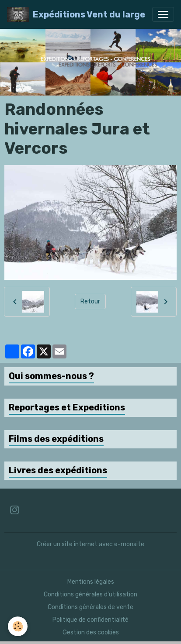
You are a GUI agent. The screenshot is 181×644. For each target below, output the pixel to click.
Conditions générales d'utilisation (90, 594)
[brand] (76, 14)
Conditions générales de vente (90, 607)
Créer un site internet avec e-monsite (90, 544)
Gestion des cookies (91, 632)
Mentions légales (91, 582)
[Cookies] (18, 626)
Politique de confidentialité (90, 620)
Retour (90, 301)
